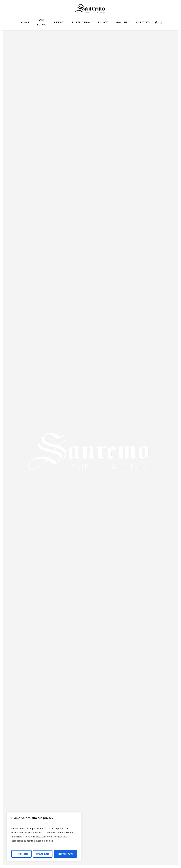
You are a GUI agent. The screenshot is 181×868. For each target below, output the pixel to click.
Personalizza (22, 854)
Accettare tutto (65, 854)
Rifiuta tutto (43, 854)
